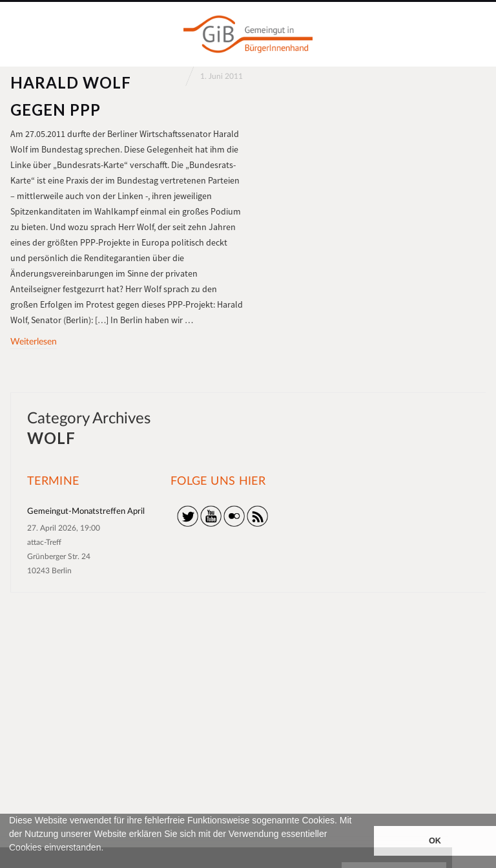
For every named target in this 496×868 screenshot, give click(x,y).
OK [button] (435, 841)
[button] (11, 862)
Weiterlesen (34, 342)
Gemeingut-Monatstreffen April (86, 512)
